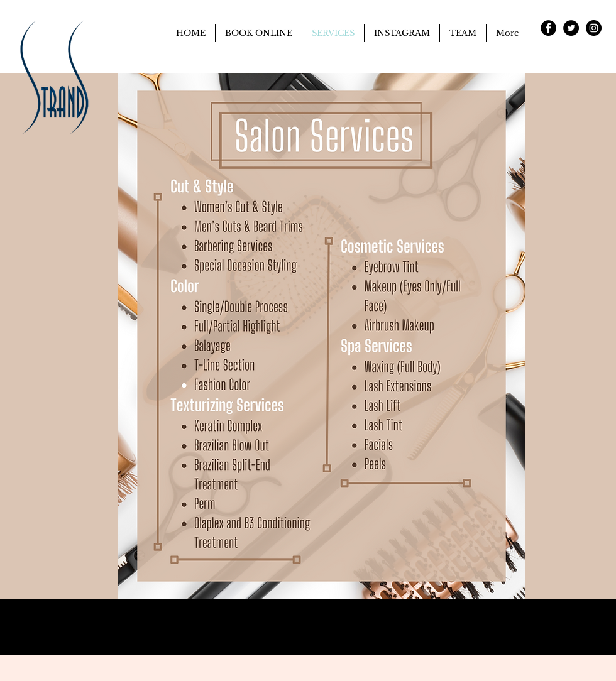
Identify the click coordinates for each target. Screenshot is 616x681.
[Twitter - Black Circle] (571, 28)
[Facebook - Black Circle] (548, 28)
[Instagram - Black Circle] (594, 28)
